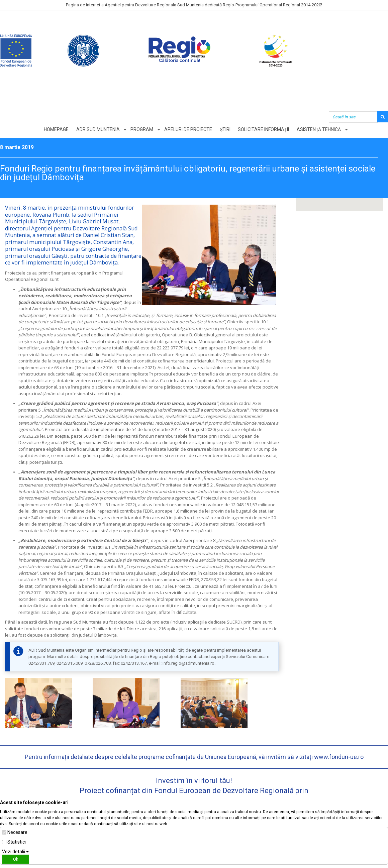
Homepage (56, 129)
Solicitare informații (264, 129)
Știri (225, 129)
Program (142, 129)
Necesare (17, 832)
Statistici (17, 842)
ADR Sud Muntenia (98, 129)
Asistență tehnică (319, 129)
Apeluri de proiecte (188, 129)
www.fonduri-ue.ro (339, 757)
